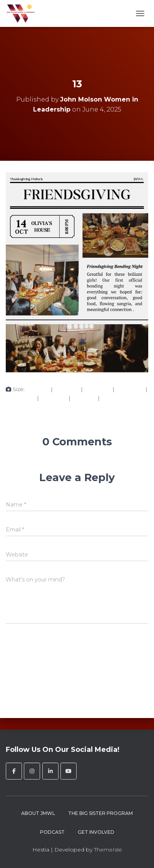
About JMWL (38, 813)
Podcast (52, 832)
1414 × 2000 (117, 398)
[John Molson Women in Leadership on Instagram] (32, 771)
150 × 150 (38, 389)
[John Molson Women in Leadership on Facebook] (14, 771)
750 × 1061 (98, 389)
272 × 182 (84, 398)
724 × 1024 (130, 389)
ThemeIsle (108, 850)
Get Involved (96, 832)
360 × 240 (54, 398)
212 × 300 (67, 389)
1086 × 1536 (21, 398)
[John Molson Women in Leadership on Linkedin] (50, 771)
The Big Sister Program (100, 813)
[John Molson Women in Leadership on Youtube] (69, 771)
